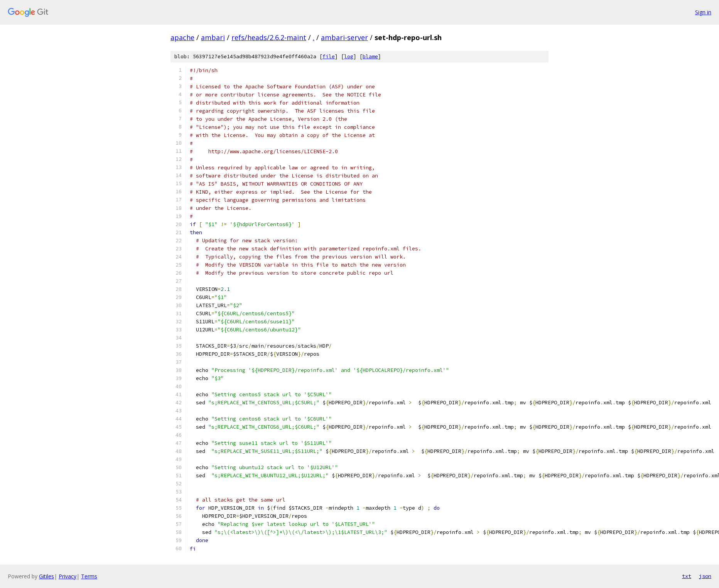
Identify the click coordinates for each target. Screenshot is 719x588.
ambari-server (344, 37)
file (329, 57)
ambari (213, 37)
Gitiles (46, 576)
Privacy (68, 576)
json (705, 576)
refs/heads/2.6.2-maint (269, 37)
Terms (89, 576)
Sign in (703, 12)
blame (370, 57)
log (349, 57)
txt (687, 576)
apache (182, 37)
